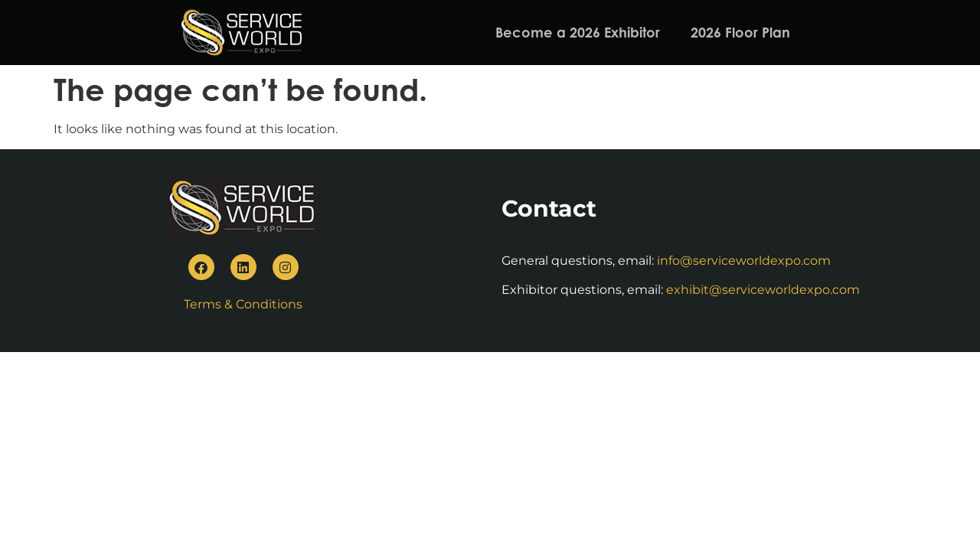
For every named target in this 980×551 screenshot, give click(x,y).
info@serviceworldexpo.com (744, 261)
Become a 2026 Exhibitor (578, 32)
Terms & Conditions (243, 304)
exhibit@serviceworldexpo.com (763, 290)
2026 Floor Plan (740, 32)
